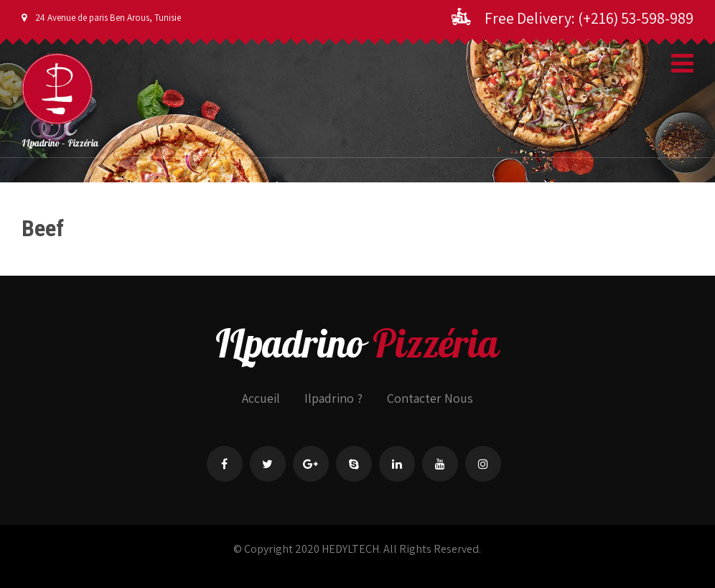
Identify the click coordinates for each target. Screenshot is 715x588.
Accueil (261, 398)
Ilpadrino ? (333, 398)
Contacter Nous (430, 398)
